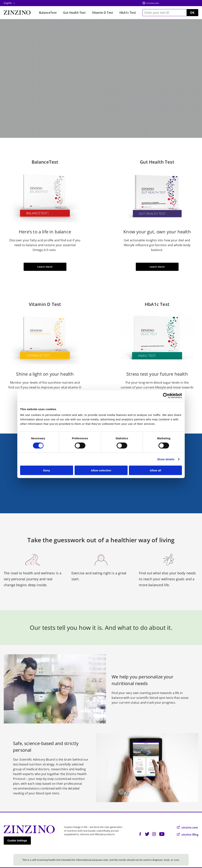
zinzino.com (153, 3)
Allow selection (101, 470)
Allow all (155, 470)
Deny (47, 470)
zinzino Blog (188, 834)
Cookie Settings (17, 841)
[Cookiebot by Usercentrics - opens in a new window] (166, 396)
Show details (166, 459)
